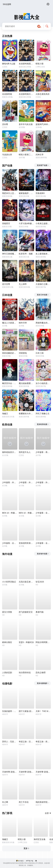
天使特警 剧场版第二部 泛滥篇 (10, 772)
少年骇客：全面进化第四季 (43, 513)
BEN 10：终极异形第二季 (26, 513)
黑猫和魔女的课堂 (43, 323)
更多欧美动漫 (43, 424)
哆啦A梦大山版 (9, 64)
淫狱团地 (23, 353)
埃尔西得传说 (25, 673)
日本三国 (40, 353)
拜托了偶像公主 (43, 414)
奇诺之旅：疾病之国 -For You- (43, 742)
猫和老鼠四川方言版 (10, 452)
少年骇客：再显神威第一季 (43, 452)
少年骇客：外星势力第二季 (26, 482)
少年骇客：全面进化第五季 (10, 543)
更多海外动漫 (43, 554)
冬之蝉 (5, 802)
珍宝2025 (40, 582)
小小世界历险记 (9, 582)
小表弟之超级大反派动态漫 (43, 223)
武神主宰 (40, 155)
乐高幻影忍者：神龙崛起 (26, 582)
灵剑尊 (5, 124)
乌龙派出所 (7, 155)
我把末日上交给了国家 (10, 193)
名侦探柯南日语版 (26, 94)
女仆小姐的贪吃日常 (43, 383)
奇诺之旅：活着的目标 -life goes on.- (26, 742)
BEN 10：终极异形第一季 (10, 513)
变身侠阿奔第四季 (26, 543)
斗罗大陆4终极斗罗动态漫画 (26, 223)
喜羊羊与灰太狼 (26, 124)
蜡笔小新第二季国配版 (26, 155)
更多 (26, 848)
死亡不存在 (24, 802)
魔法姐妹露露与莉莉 (26, 383)
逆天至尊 (6, 284)
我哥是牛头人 (25, 452)
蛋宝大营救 (7, 612)
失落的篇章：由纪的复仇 (10, 711)
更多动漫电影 (43, 683)
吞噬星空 (6, 223)
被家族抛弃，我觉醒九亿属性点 (26, 193)
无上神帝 (23, 284)
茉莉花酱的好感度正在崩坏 (10, 353)
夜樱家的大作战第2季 (26, 414)
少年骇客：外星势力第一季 (10, 482)
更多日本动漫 (43, 295)
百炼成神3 (40, 193)
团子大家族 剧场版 (26, 711)
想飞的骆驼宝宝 (26, 612)
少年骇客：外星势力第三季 (43, 482)
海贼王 (5, 414)
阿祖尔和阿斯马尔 (43, 642)
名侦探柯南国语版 (26, 64)
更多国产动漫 (43, 165)
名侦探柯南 (7, 94)
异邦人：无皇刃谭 (10, 742)
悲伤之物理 (41, 673)
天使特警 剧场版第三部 (26, 772)
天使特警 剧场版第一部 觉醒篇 (43, 772)
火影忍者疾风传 (43, 94)
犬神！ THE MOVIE (43, 711)
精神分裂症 (7, 642)
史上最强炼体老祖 (43, 254)
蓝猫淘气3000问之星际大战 (43, 124)
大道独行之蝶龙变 (43, 284)
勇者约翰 (40, 612)
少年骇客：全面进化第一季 (43, 543)
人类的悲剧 (7, 673)
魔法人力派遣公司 (10, 323)
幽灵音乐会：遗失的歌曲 (10, 383)
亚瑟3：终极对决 (26, 642)
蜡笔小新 (40, 64)
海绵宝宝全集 (40, 839)
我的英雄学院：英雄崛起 (43, 802)
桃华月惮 (23, 323)
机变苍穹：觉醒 (26, 254)
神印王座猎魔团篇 (10, 254)
